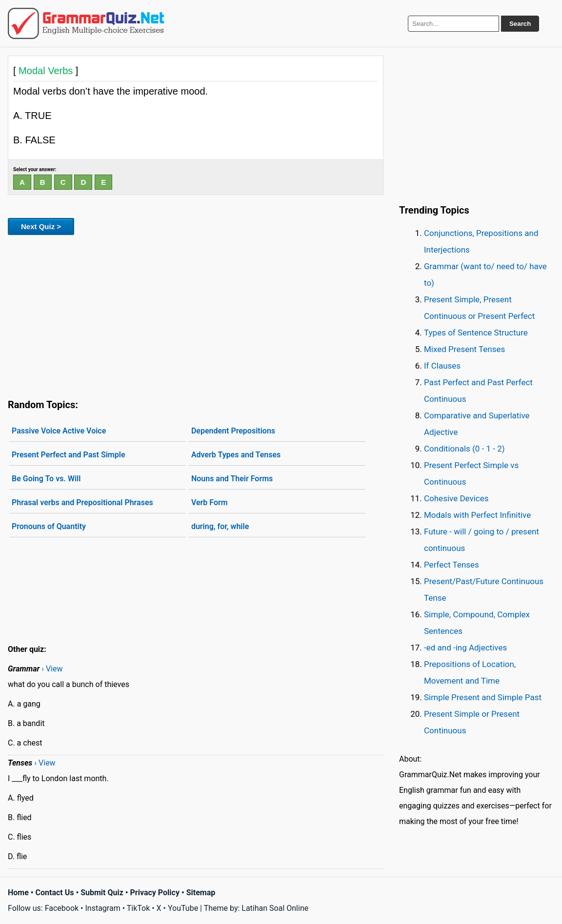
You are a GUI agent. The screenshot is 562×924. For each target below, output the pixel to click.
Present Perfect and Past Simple (69, 455)
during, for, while (220, 526)
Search (520, 24)
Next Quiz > (41, 226)
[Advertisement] (196, 315)
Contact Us (55, 893)
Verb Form (210, 502)
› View (52, 669)
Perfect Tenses (452, 565)
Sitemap (201, 893)
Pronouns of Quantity (49, 526)
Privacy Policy (155, 893)
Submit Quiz (102, 893)
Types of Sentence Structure (476, 333)
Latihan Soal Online (275, 908)
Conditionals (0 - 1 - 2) (464, 449)
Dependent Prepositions (233, 431)
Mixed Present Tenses (464, 349)
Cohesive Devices (456, 498)
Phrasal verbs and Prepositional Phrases (82, 502)
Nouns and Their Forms (232, 479)
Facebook (62, 908)
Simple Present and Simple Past (483, 697)
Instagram (102, 908)
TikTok (139, 908)
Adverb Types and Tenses (236, 455)
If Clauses (442, 366)
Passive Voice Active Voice (59, 431)
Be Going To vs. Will (46, 479)
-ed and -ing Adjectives (465, 648)
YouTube (183, 908)
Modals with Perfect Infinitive (477, 515)
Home (18, 893)
